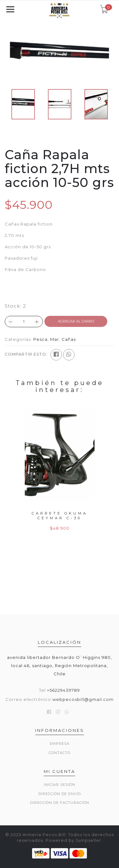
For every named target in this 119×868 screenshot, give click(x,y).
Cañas (69, 339)
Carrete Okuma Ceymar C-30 (60, 516)
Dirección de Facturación (60, 803)
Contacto (60, 753)
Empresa (60, 744)
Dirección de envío (60, 794)
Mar (55, 339)
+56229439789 (63, 690)
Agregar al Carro (76, 321)
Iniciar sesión (60, 785)
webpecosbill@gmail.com (83, 699)
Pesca (40, 339)
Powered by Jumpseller (73, 840)
